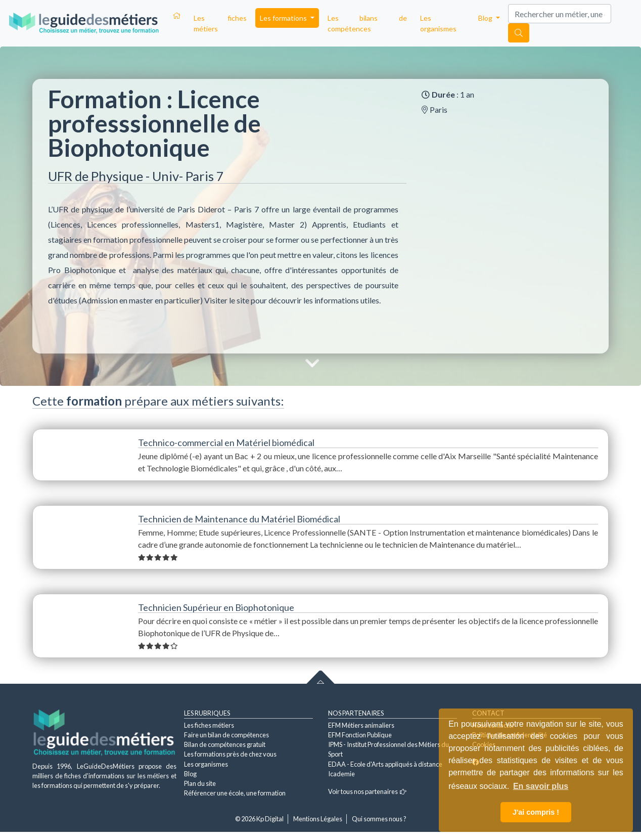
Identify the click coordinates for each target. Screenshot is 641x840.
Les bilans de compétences (367, 23)
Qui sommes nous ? (379, 819)
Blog (190, 774)
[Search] (560, 14)
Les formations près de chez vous (230, 754)
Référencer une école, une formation (235, 793)
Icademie (341, 774)
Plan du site (200, 783)
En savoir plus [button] (541, 786)
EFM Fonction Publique (360, 735)
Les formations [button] (284, 18)
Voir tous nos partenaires (367, 791)
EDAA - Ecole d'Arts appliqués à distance (385, 764)
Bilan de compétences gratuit (225, 744)
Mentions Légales (318, 819)
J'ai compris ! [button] (536, 812)
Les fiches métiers (220, 23)
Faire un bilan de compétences (226, 735)
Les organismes (438, 23)
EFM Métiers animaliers (361, 725)
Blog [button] (486, 18)
